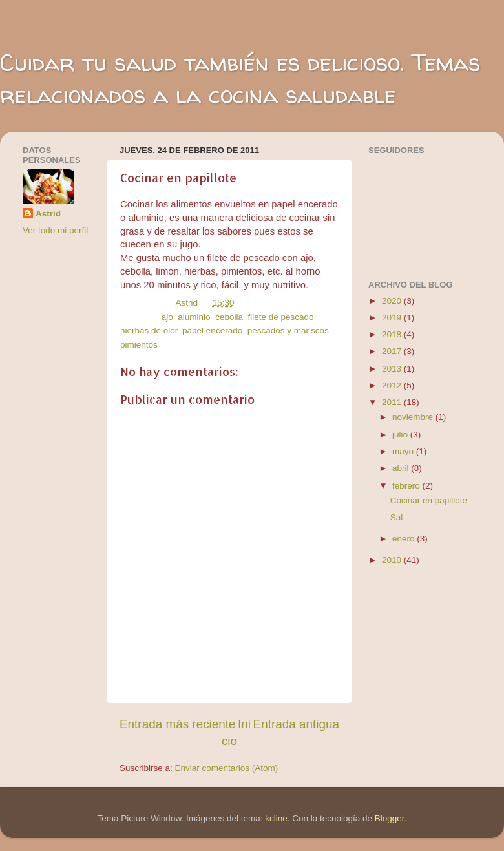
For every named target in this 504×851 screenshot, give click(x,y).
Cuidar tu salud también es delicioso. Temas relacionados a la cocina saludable (240, 79)
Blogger (390, 818)
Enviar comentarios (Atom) (227, 768)
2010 (393, 560)
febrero (407, 486)
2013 (393, 369)
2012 (393, 385)
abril (402, 468)
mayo (404, 451)
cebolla (229, 317)
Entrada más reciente (178, 724)
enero (404, 539)
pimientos (139, 345)
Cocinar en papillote (429, 500)
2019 (393, 318)
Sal (397, 517)
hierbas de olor (149, 331)
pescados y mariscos (288, 331)
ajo (167, 317)
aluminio (194, 317)
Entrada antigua (296, 724)
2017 (393, 351)
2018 (393, 334)
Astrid (48, 214)
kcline (276, 818)
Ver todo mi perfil (55, 230)
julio (401, 435)
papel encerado (212, 331)
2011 (393, 402)
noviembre (414, 417)
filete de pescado (280, 317)
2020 (393, 301)
